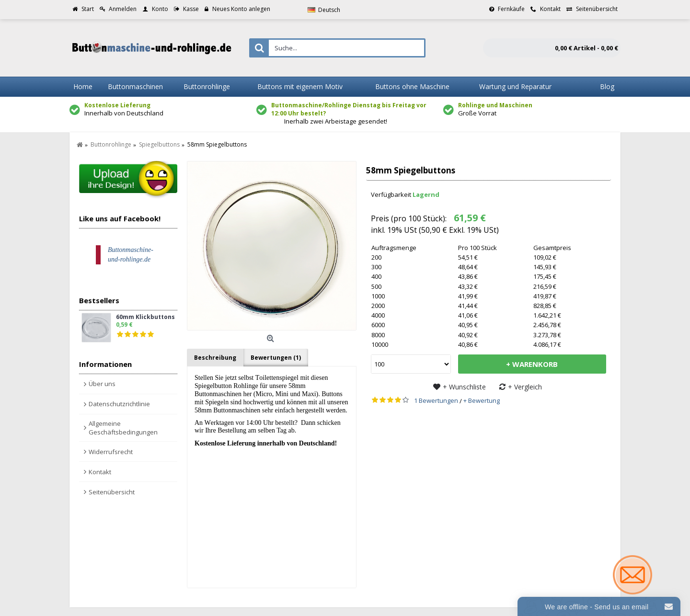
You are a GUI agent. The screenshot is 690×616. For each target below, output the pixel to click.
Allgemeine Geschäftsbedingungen (123, 428)
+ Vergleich (525, 387)
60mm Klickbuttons (145, 317)
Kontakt (100, 472)
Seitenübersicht (112, 492)
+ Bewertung (482, 400)
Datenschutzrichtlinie (119, 404)
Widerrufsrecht (111, 452)
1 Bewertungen (436, 400)
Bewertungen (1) (276, 358)
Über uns (102, 384)
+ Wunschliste (464, 387)
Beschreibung (215, 358)
